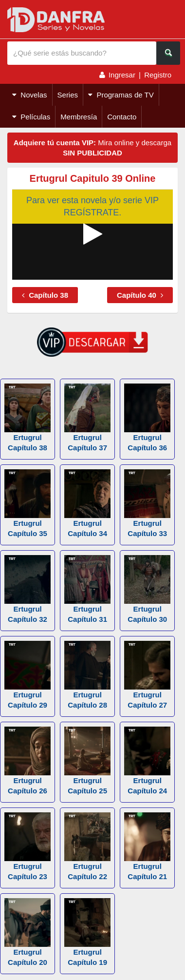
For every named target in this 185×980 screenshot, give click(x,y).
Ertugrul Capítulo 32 (28, 589)
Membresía (79, 117)
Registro (158, 75)
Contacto (122, 117)
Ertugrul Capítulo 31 (87, 589)
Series (68, 95)
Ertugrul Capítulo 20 (28, 932)
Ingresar (122, 75)
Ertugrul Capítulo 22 (87, 846)
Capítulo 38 (45, 295)
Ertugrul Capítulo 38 (28, 418)
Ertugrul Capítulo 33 (147, 503)
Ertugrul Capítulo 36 (147, 418)
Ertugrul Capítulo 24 (147, 761)
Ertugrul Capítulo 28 (87, 675)
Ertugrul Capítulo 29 (28, 675)
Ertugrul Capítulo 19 (87, 932)
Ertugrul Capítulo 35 (28, 503)
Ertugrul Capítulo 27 (147, 675)
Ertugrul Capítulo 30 (147, 589)
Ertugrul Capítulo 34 (87, 503)
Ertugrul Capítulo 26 (28, 761)
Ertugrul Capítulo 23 (28, 846)
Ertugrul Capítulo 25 (87, 761)
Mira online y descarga (92, 148)
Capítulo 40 (140, 295)
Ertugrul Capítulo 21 (147, 846)
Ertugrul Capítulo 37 (87, 418)
